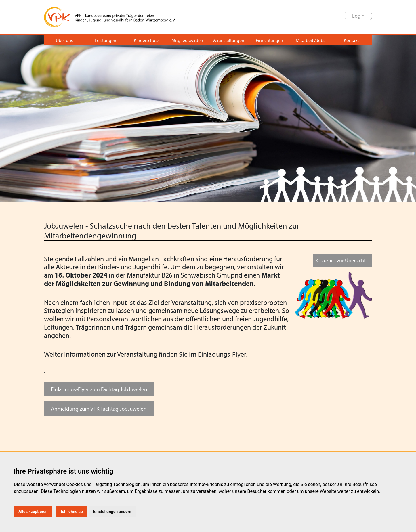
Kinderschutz (146, 40)
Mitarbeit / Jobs (310, 40)
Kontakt (351, 40)
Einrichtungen (269, 40)
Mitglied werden (187, 40)
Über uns (64, 40)
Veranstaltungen (228, 40)
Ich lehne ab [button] (72, 512)
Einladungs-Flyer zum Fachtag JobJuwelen (99, 389)
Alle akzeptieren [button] (33, 512)
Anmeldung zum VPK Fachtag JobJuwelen (99, 408)
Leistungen (105, 40)
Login (358, 16)
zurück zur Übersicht (344, 260)
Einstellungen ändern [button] (112, 512)
